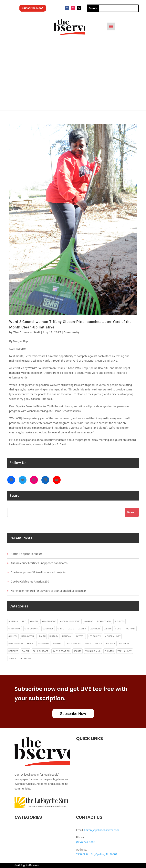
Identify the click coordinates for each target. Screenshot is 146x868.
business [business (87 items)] (120, 621)
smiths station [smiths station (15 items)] (61, 651)
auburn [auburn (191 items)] (34, 621)
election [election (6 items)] (95, 629)
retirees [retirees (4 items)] (13, 651)
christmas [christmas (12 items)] (15, 629)
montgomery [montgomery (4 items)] (16, 644)
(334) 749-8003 (86, 842)
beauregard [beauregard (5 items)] (104, 621)
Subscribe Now (73, 714)
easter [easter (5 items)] (82, 629)
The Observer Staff (27, 332)
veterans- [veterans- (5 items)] (26, 659)
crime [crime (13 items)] (61, 629)
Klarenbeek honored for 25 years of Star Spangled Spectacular (48, 591)
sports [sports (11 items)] (78, 651)
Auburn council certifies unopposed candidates (39, 563)
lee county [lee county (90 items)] (95, 636)
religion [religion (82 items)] (124, 644)
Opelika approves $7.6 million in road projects (38, 572)
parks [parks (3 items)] (88, 644)
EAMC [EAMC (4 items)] (71, 629)
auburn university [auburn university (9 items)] (70, 621)
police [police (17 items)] (99, 644)
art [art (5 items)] (24, 621)
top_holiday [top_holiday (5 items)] (125, 651)
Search (132, 512)
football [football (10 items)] (130, 629)
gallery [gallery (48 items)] (13, 636)
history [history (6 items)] (54, 636)
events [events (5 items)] (108, 629)
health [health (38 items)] (42, 636)
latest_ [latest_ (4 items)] (80, 636)
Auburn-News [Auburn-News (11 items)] (49, 621)
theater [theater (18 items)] (109, 651)
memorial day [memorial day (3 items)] (113, 636)
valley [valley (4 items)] (12, 659)
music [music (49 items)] (30, 644)
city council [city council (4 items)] (32, 629)
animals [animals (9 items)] (13, 621)
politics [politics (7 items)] (111, 644)
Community (72, 332)
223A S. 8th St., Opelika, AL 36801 (97, 854)
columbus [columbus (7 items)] (48, 629)
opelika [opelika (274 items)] (57, 644)
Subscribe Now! (33, 8)
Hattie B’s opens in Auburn (27, 554)
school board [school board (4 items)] (41, 651)
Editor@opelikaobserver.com (101, 830)
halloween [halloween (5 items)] (28, 636)
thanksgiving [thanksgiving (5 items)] (93, 651)
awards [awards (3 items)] (89, 621)
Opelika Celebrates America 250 (30, 582)
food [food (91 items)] (118, 629)
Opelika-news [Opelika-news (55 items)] (73, 644)
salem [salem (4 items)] (26, 651)
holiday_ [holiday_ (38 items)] (67, 636)
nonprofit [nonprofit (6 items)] (44, 644)
